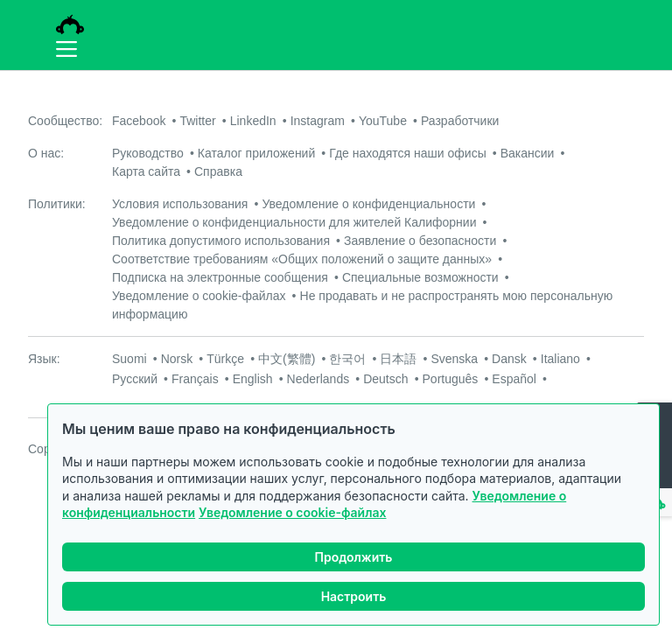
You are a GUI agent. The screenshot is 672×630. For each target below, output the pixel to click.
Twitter (197, 121)
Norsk (177, 359)
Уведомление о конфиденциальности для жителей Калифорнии (294, 222)
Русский (135, 379)
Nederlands (318, 379)
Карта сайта (146, 171)
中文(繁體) (287, 359)
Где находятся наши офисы (407, 153)
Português (451, 379)
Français (195, 379)
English (253, 379)
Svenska (454, 359)
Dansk (509, 359)
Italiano (560, 359)
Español (514, 379)
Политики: (57, 204)
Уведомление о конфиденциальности (368, 204)
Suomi (129, 359)
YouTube (383, 121)
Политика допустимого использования (221, 241)
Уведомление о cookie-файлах (292, 512)
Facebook (139, 121)
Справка (218, 171)
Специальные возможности (420, 277)
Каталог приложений (256, 153)
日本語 (398, 359)
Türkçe (225, 359)
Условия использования (180, 204)
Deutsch (385, 379)
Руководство (148, 153)
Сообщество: (65, 121)
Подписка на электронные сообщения (220, 277)
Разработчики (460, 121)
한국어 (347, 359)
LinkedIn (253, 121)
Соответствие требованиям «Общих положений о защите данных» (302, 259)
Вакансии (528, 153)
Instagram (318, 121)
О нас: (46, 153)
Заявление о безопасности (420, 241)
